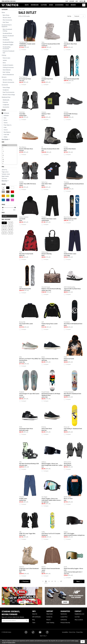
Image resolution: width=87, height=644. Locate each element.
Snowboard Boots (7, 33)
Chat (67, 1)
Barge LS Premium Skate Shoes (52, 348)
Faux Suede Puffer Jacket (30, 313)
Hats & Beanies (7, 70)
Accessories (59, 5)
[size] (9, 154)
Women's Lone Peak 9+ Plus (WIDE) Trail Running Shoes (30, 349)
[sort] (79, 16)
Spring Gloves (75, 453)
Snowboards (6, 40)
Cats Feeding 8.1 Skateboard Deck (75, 418)
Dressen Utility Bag (52, 243)
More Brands (6, 139)
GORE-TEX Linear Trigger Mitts (30, 523)
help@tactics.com (79, 614)
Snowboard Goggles (8, 45)
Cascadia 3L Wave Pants (75, 33)
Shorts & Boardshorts (8, 75)
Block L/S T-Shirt (75, 488)
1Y (9, 151)
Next (79, 581)
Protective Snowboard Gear (8, 52)
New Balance (7, 132)
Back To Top (43, 636)
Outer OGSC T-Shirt (52, 173)
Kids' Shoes (6, 22)
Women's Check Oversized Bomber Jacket (52, 559)
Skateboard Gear (6, 97)
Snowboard (35, 5)
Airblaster (6, 116)
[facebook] (47, 633)
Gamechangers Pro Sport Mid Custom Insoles (30, 384)
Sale (67, 5)
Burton (5, 120)
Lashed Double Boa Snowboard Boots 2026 (75, 174)
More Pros (5, 181)
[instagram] (26, 632)
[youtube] (40, 633)
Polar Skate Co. (8, 125)
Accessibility (65, 632)
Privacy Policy (79, 632)
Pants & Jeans (6, 58)
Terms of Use (72, 632)
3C (9, 160)
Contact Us (49, 617)
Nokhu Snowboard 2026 (75, 207)
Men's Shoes (6, 15)
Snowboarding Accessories (6, 48)
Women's (4, 77)
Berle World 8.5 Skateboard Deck (75, 383)
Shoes (51, 5)
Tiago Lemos (5, 172)
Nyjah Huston (5, 176)
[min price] (4, 210)
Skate (27, 5)
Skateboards (6, 100)
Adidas (6, 137)
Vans (5, 118)
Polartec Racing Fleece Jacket (52, 313)
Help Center (49, 614)
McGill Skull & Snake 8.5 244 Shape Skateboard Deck (52, 384)
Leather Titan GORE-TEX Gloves (30, 173)
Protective (5, 102)
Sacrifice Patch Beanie (75, 138)
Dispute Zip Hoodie (75, 348)
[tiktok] (33, 632)
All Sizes (9, 145)
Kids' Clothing (6, 72)
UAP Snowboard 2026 (30, 277)
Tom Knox (4, 179)
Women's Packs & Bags (9, 95)
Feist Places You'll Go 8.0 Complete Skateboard (52, 523)
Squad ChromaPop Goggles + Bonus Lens (75, 560)
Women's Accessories (8, 82)
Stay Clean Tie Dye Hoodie (30, 243)
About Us (35, 614)
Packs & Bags (6, 88)
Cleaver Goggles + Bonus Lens (52, 489)
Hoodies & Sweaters (8, 65)
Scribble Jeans (30, 488)
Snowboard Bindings (8, 42)
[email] (15, 621)
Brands (73, 5)
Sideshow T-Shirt (52, 103)
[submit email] (27, 620)
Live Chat (77, 617)
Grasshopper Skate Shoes (30, 418)
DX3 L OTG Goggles (75, 523)
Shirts (4, 63)
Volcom (6, 130)
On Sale (5, 216)
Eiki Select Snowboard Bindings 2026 (30, 453)
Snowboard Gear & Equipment (7, 26)
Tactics (10, 5)
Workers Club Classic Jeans (52, 208)
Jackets (5, 60)
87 (61, 581)
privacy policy (12, 642)
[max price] (15, 210)
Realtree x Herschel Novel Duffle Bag (52, 278)
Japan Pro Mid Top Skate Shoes (75, 278)
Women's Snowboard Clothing (8, 37)
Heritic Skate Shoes (52, 418)
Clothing (44, 5)
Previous (25, 581)
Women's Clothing (7, 80)
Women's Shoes (7, 18)
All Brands (5, 113)
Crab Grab (6, 135)
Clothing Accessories (8, 67)
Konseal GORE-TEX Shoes (75, 103)
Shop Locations (79, 620)
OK (83, 642)
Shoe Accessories (7, 20)
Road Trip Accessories (9, 92)
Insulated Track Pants (52, 68)
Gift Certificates (36, 617)
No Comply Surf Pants (30, 68)
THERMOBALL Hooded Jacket (30, 33)
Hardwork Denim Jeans (75, 243)
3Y (9, 162)
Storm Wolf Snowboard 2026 (75, 67)
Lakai (5, 127)
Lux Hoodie (30, 208)
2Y (9, 155)
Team (34, 623)
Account (72, 1)
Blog (33, 620)
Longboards (6, 105)
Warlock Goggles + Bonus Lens (52, 454)
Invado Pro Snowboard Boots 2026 (52, 33)
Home (20, 9)
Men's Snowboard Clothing (7, 30)
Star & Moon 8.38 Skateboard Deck (75, 313)
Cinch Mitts (30, 103)
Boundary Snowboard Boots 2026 (52, 138)
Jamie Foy (4, 170)
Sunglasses (6, 90)
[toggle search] (84, 5)
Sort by (69, 16)
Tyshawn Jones (6, 174)
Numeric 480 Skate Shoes (30, 138)
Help (77, 1)
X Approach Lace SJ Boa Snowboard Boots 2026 (30, 559)
